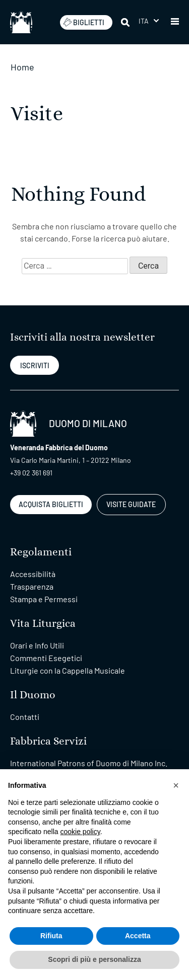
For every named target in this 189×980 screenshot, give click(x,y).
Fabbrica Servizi (48, 741)
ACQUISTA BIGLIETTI (51, 504)
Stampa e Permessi (44, 599)
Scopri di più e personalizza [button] (94, 959)
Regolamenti (41, 552)
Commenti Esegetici (46, 658)
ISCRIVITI (35, 365)
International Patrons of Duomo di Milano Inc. (89, 763)
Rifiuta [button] (51, 936)
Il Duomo (33, 695)
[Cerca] (126, 22)
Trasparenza (32, 586)
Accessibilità (33, 574)
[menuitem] (149, 21)
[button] (175, 22)
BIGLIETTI (84, 22)
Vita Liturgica (43, 624)
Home (22, 67)
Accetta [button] (138, 936)
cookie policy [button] (80, 832)
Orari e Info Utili (37, 645)
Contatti (25, 717)
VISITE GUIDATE (131, 504)
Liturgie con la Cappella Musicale (68, 670)
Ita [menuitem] (144, 21)
